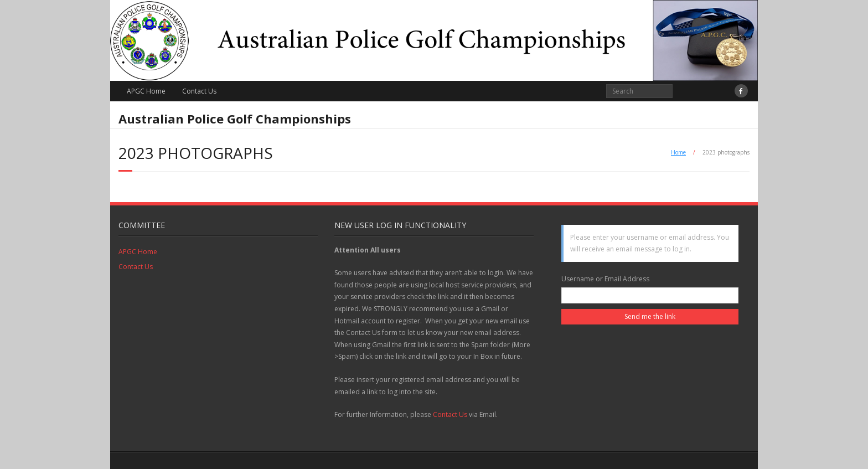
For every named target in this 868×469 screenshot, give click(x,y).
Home (678, 152)
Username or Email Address (605, 279)
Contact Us (199, 91)
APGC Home (146, 91)
